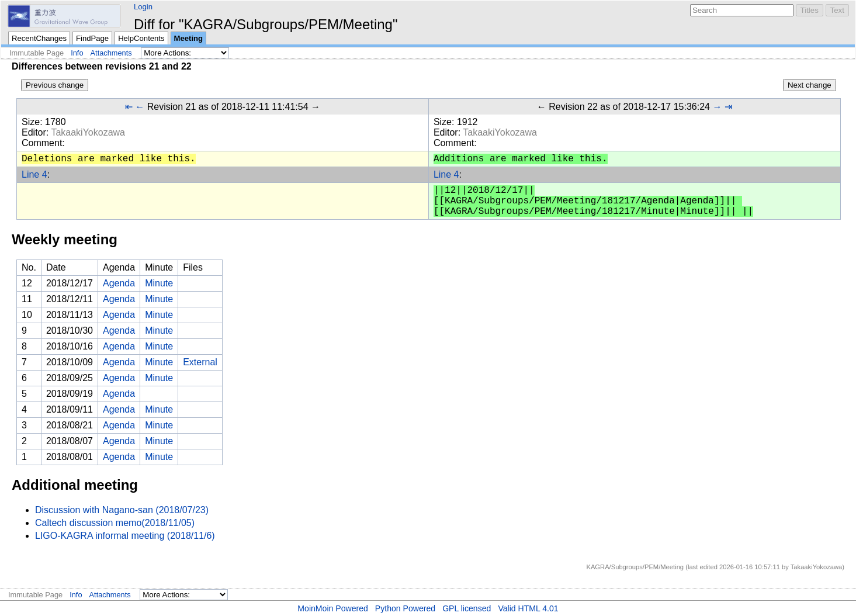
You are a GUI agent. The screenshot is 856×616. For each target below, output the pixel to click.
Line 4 (34, 174)
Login (143, 7)
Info (77, 53)
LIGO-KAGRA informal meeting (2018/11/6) (125, 536)
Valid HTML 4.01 (528, 608)
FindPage (92, 38)
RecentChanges (39, 38)
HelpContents (141, 38)
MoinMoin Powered (333, 608)
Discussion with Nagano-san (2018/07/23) (122, 510)
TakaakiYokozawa (88, 132)
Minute (159, 283)
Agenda (119, 283)
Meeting (189, 38)
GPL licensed (467, 608)
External (200, 362)
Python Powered (405, 608)
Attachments (111, 53)
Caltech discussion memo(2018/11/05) (115, 523)
